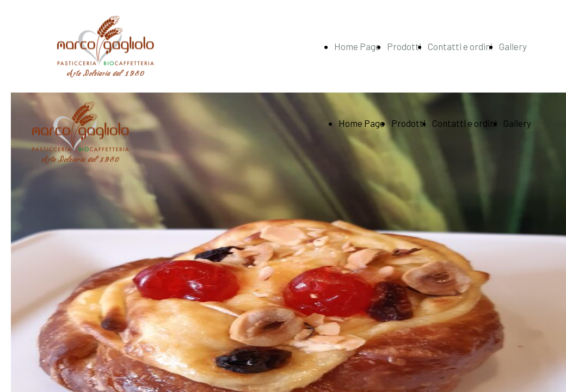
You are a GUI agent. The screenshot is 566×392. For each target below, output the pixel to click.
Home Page (357, 46)
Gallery (513, 46)
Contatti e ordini (460, 46)
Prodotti (404, 46)
